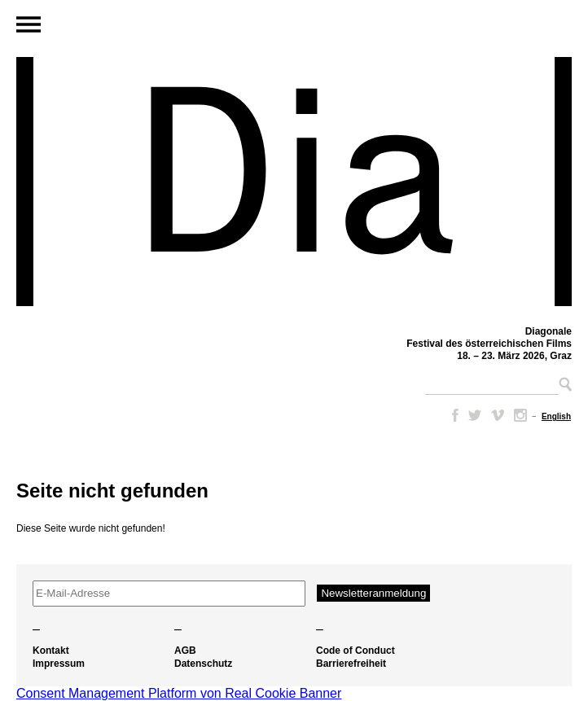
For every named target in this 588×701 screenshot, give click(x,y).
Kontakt (51, 651)
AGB (185, 651)
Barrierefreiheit (351, 664)
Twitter (475, 415)
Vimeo (498, 415)
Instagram (520, 415)
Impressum (59, 664)
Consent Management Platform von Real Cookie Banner (179, 693)
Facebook (452, 415)
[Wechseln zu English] (556, 416)
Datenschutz (203, 664)
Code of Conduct (355, 651)
